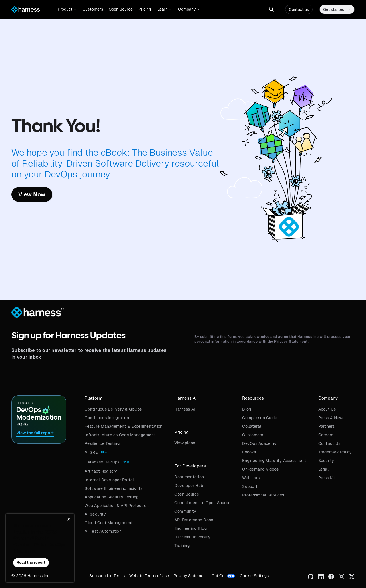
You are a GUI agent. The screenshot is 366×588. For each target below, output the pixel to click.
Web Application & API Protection (117, 506)
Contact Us (329, 443)
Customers (93, 9)
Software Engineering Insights (114, 488)
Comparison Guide (260, 418)
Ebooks (249, 452)
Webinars (251, 478)
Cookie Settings (254, 576)
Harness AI (185, 409)
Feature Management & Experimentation (124, 426)
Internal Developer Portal (109, 480)
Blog (247, 409)
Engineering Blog (191, 528)
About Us (327, 409)
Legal (323, 469)
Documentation (189, 477)
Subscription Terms (107, 576)
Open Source (121, 9)
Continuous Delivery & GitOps (113, 409)
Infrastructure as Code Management (120, 435)
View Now (32, 194)
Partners (327, 426)
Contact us (299, 9)
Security (326, 461)
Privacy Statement (190, 576)
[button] (67, 9)
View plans (185, 443)
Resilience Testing (102, 443)
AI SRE (91, 452)
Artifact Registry (101, 471)
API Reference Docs (194, 520)
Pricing (145, 9)
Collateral (252, 426)
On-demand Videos (260, 469)
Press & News (331, 418)
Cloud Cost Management (109, 523)
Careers (326, 435)
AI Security (95, 514)
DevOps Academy (259, 443)
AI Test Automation (103, 531)
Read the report (31, 562)
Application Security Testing (112, 497)
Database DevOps (102, 462)
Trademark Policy (335, 452)
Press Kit (327, 478)
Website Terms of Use (149, 576)
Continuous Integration (107, 418)
